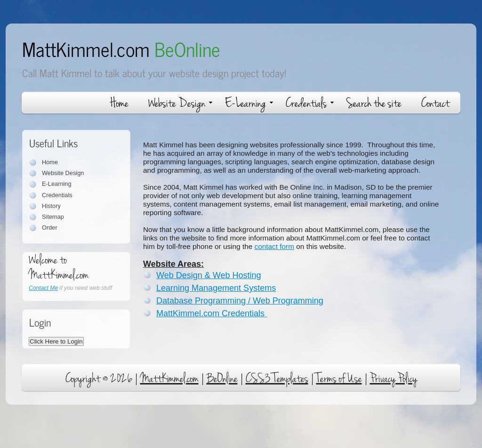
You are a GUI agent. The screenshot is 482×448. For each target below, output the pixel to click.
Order (50, 228)
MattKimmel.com (121, 49)
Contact (435, 103)
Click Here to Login (56, 341)
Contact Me (43, 288)
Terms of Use (339, 379)
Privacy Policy (394, 379)
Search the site (374, 103)
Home (119, 103)
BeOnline (222, 379)
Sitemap (53, 217)
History (51, 206)
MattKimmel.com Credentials (212, 313)
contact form (275, 246)
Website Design (180, 103)
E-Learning (249, 103)
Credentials (310, 103)
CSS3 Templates (277, 379)
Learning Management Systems (216, 288)
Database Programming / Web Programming (240, 301)
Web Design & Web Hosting (209, 275)
